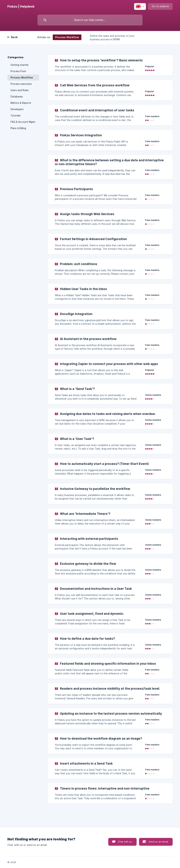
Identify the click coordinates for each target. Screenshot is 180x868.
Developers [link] (17, 109)
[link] (110, 65)
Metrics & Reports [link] (21, 103)
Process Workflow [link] (22, 78)
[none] (21, 7)
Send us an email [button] (158, 842)
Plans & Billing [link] (18, 128)
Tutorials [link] (16, 116)
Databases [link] (17, 97)
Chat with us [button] (125, 842)
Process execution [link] (21, 84)
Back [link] (14, 37)
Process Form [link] (18, 71)
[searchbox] (90, 20)
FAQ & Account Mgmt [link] (23, 122)
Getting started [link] (19, 65)
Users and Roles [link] (20, 90)
